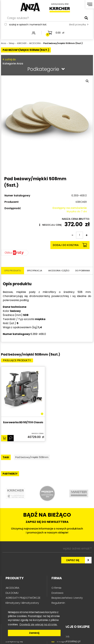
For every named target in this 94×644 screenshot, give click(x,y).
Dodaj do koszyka (70, 245)
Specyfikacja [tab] (35, 271)
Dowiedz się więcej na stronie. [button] (38, 624)
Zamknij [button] (34, 633)
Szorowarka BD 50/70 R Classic (23, 423)
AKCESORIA (12, 589)
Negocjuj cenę (50, 225)
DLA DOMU (12, 594)
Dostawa (57, 594)
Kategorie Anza (46, 61)
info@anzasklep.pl (69, 642)
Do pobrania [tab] (83, 271)
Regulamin (58, 604)
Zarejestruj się (14, 642)
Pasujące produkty (19, 360)
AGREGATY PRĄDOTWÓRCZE (23, 599)
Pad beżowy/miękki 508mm (35, 458)
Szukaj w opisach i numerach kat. (28, 26)
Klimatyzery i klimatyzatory (22, 604)
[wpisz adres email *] (47, 549)
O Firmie (56, 589)
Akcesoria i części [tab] (59, 271)
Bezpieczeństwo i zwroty (67, 599)
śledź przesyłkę (79, 26)
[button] (87, 81)
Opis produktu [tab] (13, 271)
